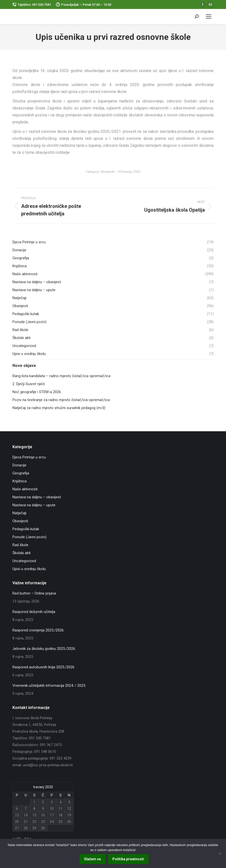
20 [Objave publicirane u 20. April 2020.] (17, 822)
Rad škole (20, 545)
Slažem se (93, 859)
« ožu (17, 838)
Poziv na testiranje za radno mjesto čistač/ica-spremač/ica (61, 400)
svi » (28, 838)
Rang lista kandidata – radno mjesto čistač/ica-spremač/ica (61, 376)
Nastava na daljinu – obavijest (37, 497)
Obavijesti (107, 172)
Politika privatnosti (128, 859)
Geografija (21, 473)
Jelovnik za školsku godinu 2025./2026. (44, 649)
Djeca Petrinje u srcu (29, 457)
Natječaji (19, 513)
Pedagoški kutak (26, 529)
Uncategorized (24, 561)
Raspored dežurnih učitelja (34, 612)
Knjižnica (20, 481)
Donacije (19, 465)
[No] (220, 854)
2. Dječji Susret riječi (29, 384)
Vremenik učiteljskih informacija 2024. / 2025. (49, 686)
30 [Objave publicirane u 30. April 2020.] (43, 828)
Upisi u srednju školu (29, 569)
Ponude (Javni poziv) (29, 537)
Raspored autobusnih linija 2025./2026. (44, 667)
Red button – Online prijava (34, 593)
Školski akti (22, 553)
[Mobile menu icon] (209, 16)
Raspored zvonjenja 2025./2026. (38, 630)
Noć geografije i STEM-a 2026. (37, 392)
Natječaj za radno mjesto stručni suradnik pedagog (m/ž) (59, 408)
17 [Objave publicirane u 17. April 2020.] (52, 815)
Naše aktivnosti (25, 489)
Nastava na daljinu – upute (34, 505)
